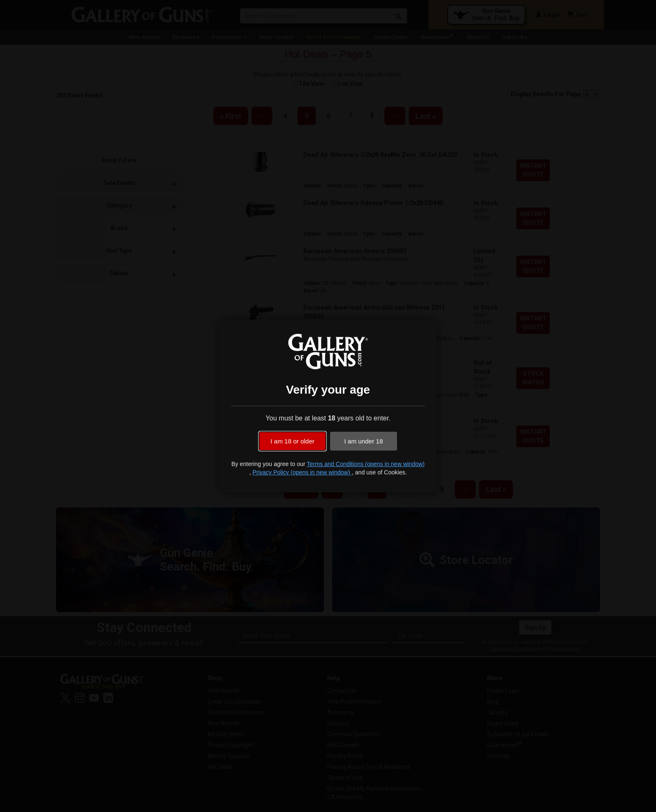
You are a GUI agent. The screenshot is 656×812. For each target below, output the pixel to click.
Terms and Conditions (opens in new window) (366, 464)
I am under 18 (364, 441)
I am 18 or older (292, 441)
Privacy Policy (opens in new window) (302, 472)
